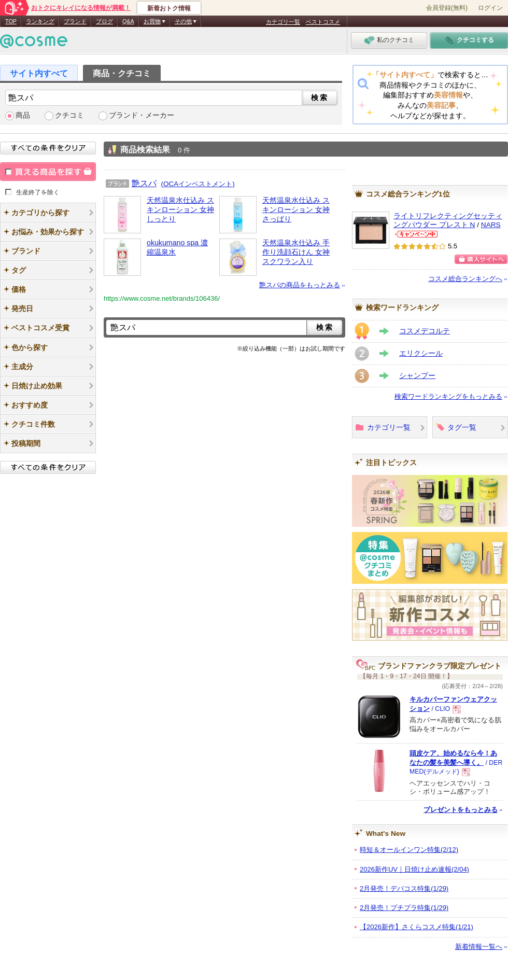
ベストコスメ (323, 22)
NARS (491, 225)
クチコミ (69, 115)
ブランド (75, 21)
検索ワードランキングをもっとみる (448, 396)
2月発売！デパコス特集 (404, 888)
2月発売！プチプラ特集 (404, 908)
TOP (11, 21)
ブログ (104, 21)
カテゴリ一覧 (283, 22)
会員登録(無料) (447, 8)
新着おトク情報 (169, 8)
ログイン (490, 8)
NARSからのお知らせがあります (416, 234)
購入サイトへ (481, 259)
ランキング (40, 21)
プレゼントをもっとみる (461, 810)
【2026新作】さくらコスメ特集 (417, 927)
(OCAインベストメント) (198, 184)
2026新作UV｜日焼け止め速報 (414, 869)
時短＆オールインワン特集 (409, 850)
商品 (23, 115)
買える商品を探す (48, 172)
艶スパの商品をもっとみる (300, 285)
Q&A (128, 21)
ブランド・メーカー (142, 115)
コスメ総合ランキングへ (465, 279)
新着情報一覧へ (479, 947)
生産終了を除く (38, 192)
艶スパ (144, 183)
